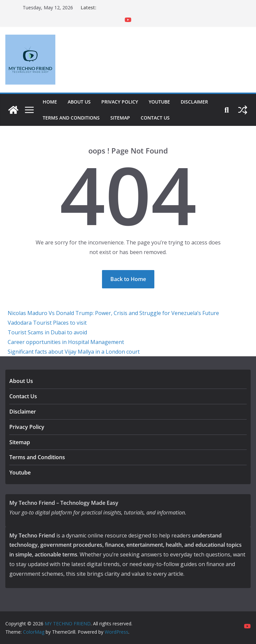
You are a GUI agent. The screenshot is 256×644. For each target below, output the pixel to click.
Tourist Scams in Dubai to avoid (47, 332)
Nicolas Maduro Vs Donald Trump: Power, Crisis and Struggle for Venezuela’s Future (113, 313)
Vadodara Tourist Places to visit (47, 323)
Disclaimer (194, 102)
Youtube (159, 102)
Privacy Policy (120, 102)
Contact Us (155, 118)
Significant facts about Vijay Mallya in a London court (74, 352)
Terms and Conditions (71, 118)
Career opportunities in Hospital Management (66, 342)
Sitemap (120, 118)
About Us (79, 102)
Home (50, 102)
